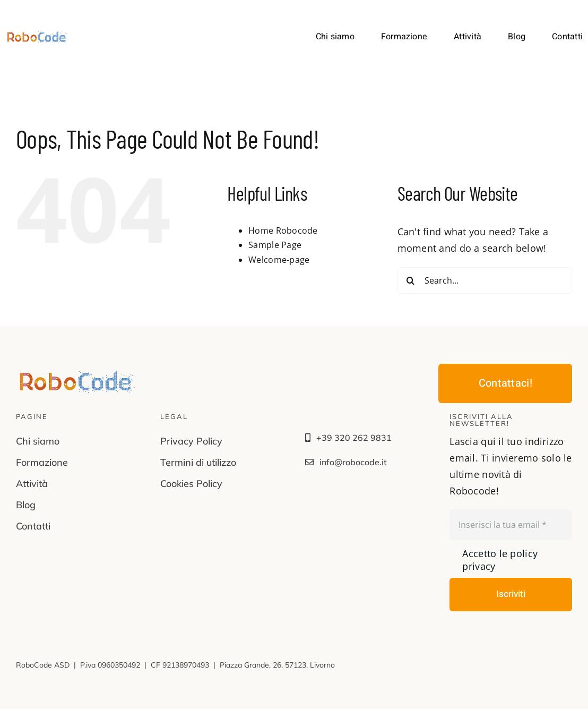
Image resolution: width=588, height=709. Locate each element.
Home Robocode (283, 230)
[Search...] (485, 280)
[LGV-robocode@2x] (37, 35)
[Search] (411, 280)
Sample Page (275, 245)
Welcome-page (279, 260)
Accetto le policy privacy (500, 560)
